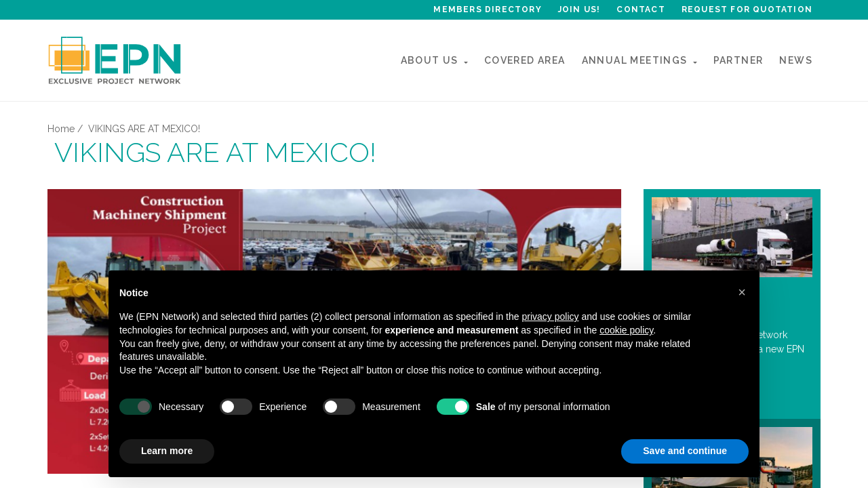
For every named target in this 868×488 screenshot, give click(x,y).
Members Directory (487, 9)
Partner (738, 60)
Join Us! (579, 9)
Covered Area (525, 60)
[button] (742, 292)
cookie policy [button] (626, 330)
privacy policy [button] (550, 317)
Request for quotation (747, 9)
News (796, 60)
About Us (430, 60)
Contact (640, 9)
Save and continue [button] (685, 451)
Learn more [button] (167, 451)
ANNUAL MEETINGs (635, 60)
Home (61, 129)
